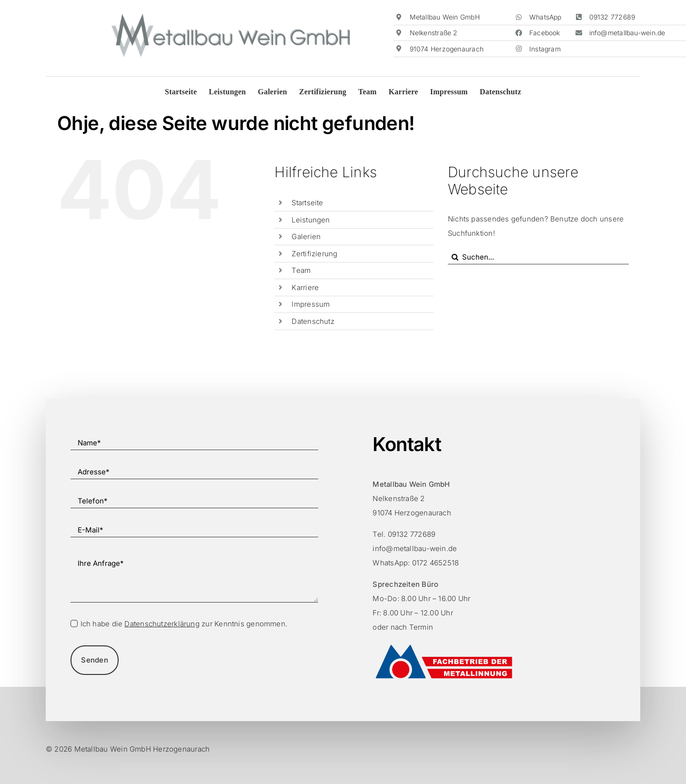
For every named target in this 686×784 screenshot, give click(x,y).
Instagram (545, 49)
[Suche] (455, 257)
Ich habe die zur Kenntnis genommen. (184, 624)
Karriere (305, 287)
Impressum (311, 304)
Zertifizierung (314, 254)
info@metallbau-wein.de (627, 33)
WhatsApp (545, 17)
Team (301, 270)
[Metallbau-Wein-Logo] (231, 17)
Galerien (306, 236)
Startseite (307, 203)
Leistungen (311, 220)
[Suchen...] (538, 257)
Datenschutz (313, 321)
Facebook (545, 33)
